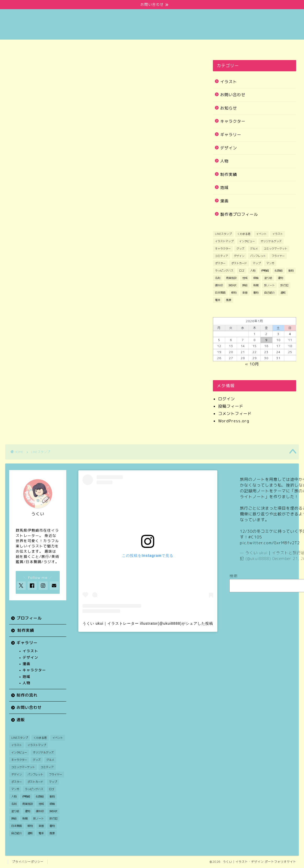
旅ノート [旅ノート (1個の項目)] (269, 285)
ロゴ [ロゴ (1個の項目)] (242, 271)
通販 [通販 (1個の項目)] (283, 293)
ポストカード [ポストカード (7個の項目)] (239, 263)
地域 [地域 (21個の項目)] (245, 278)
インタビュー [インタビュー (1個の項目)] (247, 241)
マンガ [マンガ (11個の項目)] (270, 263)
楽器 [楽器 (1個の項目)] (245, 293)
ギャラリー (128, 46)
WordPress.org (234, 421)
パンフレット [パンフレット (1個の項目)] (258, 256)
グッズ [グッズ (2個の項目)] (240, 249)
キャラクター (233, 121)
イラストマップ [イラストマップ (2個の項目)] (224, 241)
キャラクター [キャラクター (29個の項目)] (223, 249)
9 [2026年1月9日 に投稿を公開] (266, 340)
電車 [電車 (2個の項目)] (218, 300)
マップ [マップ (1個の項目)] (257, 263)
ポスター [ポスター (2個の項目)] (220, 263)
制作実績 (79, 46)
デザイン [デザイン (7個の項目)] (239, 256)
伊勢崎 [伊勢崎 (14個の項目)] (265, 271)
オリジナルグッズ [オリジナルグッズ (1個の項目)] (271, 241)
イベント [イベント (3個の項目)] (261, 234)
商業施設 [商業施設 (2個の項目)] (231, 278)
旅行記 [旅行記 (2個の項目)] (284, 285)
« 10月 (252, 364)
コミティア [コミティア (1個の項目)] (222, 256)
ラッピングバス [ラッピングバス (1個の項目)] (224, 271)
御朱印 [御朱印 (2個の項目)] (219, 285)
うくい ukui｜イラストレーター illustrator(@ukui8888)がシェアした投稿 (148, 623)
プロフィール (30, 46)
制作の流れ (176, 46)
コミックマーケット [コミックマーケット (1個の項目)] (275, 249)
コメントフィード (235, 414)
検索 (234, 576)
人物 (224, 161)
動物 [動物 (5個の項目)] (291, 271)
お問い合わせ (225, 46)
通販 (274, 46)
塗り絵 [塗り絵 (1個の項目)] (268, 278)
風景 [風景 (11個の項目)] (229, 300)
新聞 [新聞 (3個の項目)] (256, 285)
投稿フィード (231, 406)
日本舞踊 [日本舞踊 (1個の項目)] (220, 293)
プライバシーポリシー (28, 862)
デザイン (229, 148)
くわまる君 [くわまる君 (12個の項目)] (244, 234)
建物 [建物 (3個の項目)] (280, 278)
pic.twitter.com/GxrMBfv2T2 (270, 543)
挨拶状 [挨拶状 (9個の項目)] (233, 285)
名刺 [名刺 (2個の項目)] (218, 278)
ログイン (226, 399)
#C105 (255, 537)
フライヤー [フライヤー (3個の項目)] (278, 256)
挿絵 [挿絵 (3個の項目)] (245, 285)
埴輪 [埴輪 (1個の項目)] (256, 278)
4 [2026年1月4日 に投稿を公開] (290, 334)
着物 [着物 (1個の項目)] (256, 293)
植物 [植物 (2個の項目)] (234, 293)
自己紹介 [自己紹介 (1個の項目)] (269, 293)
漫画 (224, 201)
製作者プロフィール (239, 214)
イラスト (229, 82)
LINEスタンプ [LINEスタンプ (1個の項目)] (223, 234)
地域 (224, 188)
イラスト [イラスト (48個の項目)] (278, 234)
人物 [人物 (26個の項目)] (253, 271)
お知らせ (229, 108)
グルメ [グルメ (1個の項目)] (254, 249)
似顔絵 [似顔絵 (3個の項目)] (279, 271)
